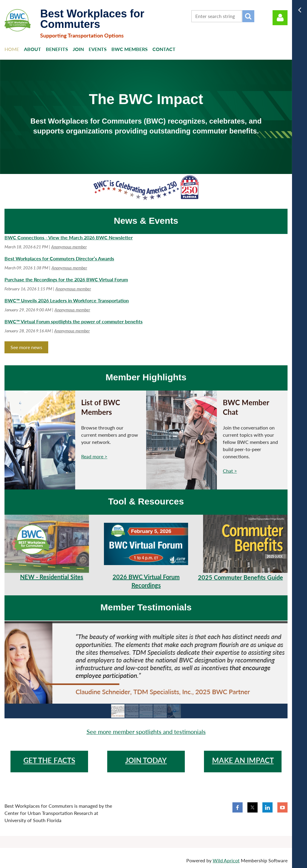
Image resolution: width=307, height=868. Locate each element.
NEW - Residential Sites (52, 577)
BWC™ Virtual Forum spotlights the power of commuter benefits (74, 321)
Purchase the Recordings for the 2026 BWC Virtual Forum (66, 279)
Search (248, 16)
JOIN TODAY (146, 760)
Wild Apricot (226, 860)
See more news (26, 347)
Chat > (230, 471)
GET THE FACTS (49, 760)
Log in (280, 18)
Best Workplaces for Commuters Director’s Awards (59, 258)
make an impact (243, 760)
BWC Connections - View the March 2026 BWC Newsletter (69, 237)
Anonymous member (69, 247)
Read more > (94, 456)
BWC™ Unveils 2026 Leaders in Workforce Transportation (67, 300)
